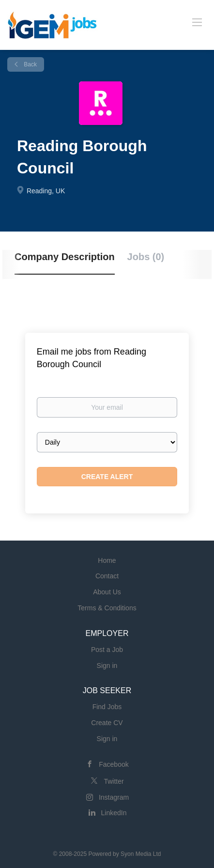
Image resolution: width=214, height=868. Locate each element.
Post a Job (107, 650)
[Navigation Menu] (197, 22)
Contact (107, 576)
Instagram (114, 797)
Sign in (107, 666)
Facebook (114, 764)
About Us (107, 592)
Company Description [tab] (65, 257)
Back (30, 64)
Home (107, 560)
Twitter (114, 781)
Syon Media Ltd (141, 854)
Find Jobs (107, 707)
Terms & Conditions (107, 608)
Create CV (107, 723)
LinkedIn (114, 813)
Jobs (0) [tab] (146, 257)
